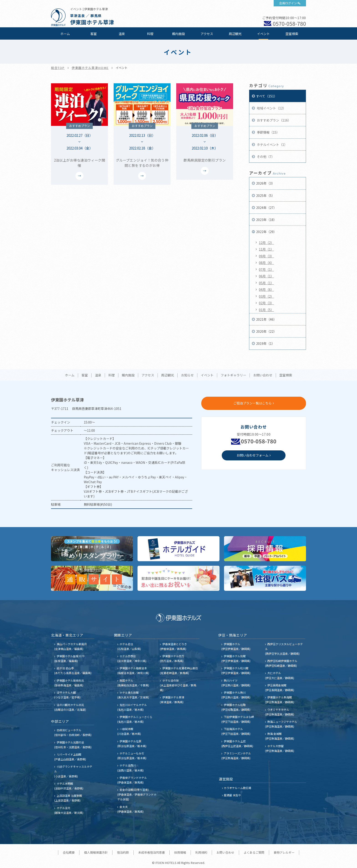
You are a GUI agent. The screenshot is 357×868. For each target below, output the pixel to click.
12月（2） (266, 243)
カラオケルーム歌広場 (237, 788)
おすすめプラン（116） (274, 120)
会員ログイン (288, 3)
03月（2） (266, 296)
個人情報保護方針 (96, 852)
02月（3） (266, 303)
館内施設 (178, 34)
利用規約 (201, 852)
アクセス (207, 34)
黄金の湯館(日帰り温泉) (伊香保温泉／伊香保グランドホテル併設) (137, 794)
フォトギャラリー (233, 375)
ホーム (65, 34)
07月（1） (266, 269)
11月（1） (266, 249)
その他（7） (265, 157)
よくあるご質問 (254, 852)
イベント (263, 34)
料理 (150, 34)
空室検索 (292, 34)
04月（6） (266, 289)
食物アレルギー (284, 852)
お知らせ (187, 375)
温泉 (122, 34)
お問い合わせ (263, 375)
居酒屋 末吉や (232, 795)
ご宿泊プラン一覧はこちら (252, 403)
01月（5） (266, 310)
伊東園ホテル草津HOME (90, 68)
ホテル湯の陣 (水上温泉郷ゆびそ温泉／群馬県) (178, 685)
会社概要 (69, 852)
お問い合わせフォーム (252, 455)
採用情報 (180, 852)
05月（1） (266, 283)
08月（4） (266, 263)
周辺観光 (235, 34)
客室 (94, 34)
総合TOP (58, 68)
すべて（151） (267, 96)
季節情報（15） (268, 132)
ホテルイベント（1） (272, 145)
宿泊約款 (123, 852)
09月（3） (266, 256)
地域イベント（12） (271, 108)
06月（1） (266, 276)
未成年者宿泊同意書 (152, 852)
